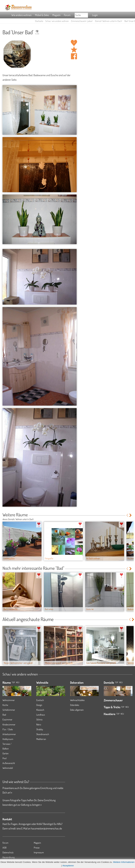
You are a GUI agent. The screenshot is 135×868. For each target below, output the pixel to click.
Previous (127, 515)
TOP (13, 682)
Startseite (39, 21)
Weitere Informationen (124, 862)
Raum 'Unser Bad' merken (74, 50)
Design (39, 705)
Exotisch (40, 700)
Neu (121, 682)
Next (131, 515)
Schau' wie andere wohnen (57, 21)
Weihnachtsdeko (77, 700)
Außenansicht (9, 763)
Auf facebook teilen (74, 56)
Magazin (56, 15)
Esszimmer (7, 719)
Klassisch (40, 710)
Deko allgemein (77, 710)
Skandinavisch (43, 734)
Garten (6, 753)
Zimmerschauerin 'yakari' (82, 21)
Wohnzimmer (9, 700)
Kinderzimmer (9, 724)
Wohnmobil (8, 768)
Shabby (40, 729)
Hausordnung (9, 857)
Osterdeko (75, 705)
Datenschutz (8, 852)
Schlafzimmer (9, 710)
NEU (18, 682)
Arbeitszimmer (9, 734)
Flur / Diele (8, 729)
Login (95, 15)
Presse (37, 848)
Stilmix (39, 719)
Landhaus (41, 715)
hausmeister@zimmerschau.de (46, 828)
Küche (5, 705)
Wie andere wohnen (21, 15)
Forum (67, 15)
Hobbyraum (8, 739)
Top (117, 682)
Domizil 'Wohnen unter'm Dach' (109, 21)
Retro (39, 724)
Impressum (39, 852)
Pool (5, 758)
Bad (4, 715)
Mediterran (41, 739)
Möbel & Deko (42, 15)
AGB (5, 848)
